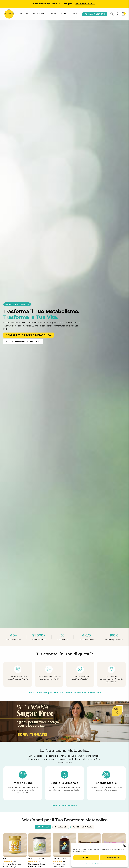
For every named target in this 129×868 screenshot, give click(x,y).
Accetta (86, 858)
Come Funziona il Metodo (23, 342)
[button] (125, 845)
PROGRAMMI (40, 14)
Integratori (61, 827)
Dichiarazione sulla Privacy (104, 864)
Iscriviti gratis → (85, 4)
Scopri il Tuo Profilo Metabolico (28, 335)
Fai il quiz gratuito (95, 14)
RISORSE (64, 14)
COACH (75, 14)
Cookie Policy (90, 864)
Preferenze (113, 858)
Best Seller (43, 827)
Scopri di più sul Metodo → (65, 805)
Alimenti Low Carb (82, 827)
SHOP (53, 14)
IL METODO (24, 14)
